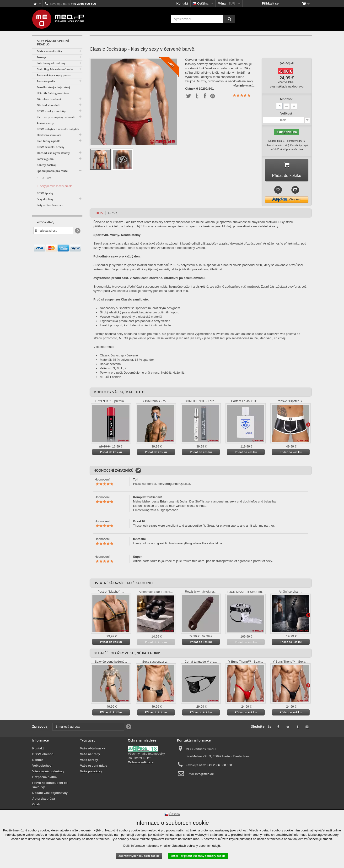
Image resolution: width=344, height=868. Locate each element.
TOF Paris (46, 178)
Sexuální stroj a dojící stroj (53, 87)
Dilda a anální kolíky (49, 51)
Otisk (36, 805)
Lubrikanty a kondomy (51, 63)
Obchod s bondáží (48, 105)
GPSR (113, 214)
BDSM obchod (43, 755)
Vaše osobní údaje (94, 767)
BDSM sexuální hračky (51, 147)
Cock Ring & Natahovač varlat (55, 69)
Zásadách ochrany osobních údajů (196, 846)
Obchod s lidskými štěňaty (53, 153)
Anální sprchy (45, 123)
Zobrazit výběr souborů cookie (139, 856)
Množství (287, 99)
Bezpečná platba (45, 778)
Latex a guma (45, 159)
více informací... (244, 85)
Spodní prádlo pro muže (52, 171)
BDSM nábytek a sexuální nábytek (58, 129)
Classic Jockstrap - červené (119, 356)
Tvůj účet (87, 741)
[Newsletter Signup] (77, 231)
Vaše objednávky (93, 749)
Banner (38, 761)
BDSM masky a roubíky (51, 111)
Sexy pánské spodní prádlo (56, 186)
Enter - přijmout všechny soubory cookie (198, 856)
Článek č (191, 89)
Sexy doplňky (45, 199)
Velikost (287, 113)
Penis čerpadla (46, 81)
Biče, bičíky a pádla (48, 141)
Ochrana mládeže (141, 763)
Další (308, 425)
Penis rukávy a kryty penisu (54, 75)
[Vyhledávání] (229, 19)
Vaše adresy (89, 761)
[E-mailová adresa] (53, 231)
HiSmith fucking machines (53, 93)
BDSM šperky (45, 193)
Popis (98, 214)
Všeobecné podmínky (48, 772)
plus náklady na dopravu (287, 86)
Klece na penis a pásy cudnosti (56, 117)
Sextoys (42, 57)
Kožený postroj (46, 165)
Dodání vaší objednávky (50, 794)
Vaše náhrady (90, 755)
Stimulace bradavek (49, 99)
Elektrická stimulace (49, 135)
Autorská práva (44, 800)
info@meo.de (204, 775)
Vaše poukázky (91, 772)
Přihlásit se (270, 3)
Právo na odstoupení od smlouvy (50, 786)
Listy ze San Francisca (50, 205)
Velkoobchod (42, 767)
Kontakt (182, 3)
